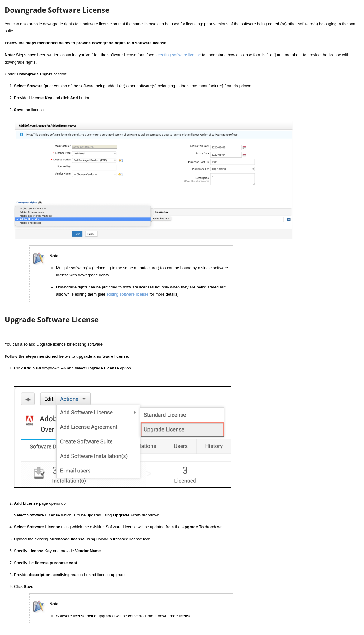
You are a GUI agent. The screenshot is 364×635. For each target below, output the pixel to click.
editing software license (127, 294)
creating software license (179, 55)
